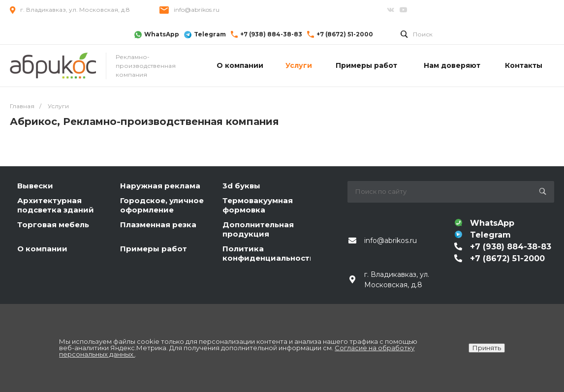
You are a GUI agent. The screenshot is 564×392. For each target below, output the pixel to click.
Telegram (210, 34)
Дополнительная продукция (258, 229)
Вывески (35, 186)
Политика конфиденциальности (269, 254)
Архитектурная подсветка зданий (56, 205)
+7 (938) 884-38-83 (271, 34)
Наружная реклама (160, 186)
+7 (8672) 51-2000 (345, 34)
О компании (42, 249)
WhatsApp (162, 34)
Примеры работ (154, 249)
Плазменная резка (158, 225)
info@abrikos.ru (197, 10)
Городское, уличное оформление (162, 205)
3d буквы (241, 186)
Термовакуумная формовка (258, 205)
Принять (487, 348)
